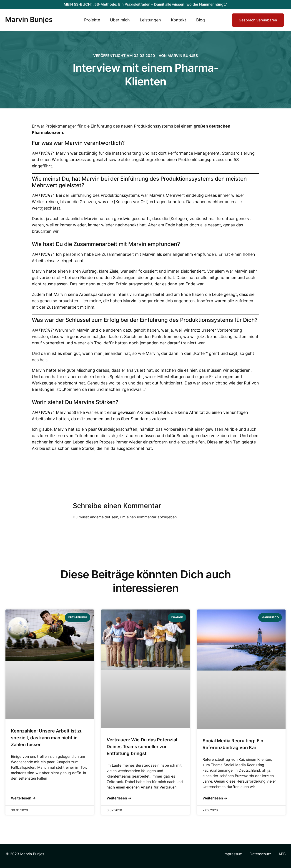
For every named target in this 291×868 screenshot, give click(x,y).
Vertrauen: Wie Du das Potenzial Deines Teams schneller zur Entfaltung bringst (142, 747)
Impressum (233, 854)
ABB (282, 854)
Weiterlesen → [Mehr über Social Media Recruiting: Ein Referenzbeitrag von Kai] (215, 798)
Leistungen (150, 20)
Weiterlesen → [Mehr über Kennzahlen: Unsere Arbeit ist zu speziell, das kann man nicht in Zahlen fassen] (23, 798)
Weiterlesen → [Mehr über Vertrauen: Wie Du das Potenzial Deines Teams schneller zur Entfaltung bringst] (119, 798)
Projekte (92, 20)
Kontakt (179, 20)
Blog (201, 20)
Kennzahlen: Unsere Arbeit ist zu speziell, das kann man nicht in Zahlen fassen (47, 738)
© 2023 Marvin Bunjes (25, 854)
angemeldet (100, 517)
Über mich (120, 20)
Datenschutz (260, 854)
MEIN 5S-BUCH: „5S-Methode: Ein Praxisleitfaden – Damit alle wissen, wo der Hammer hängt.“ (146, 3)
